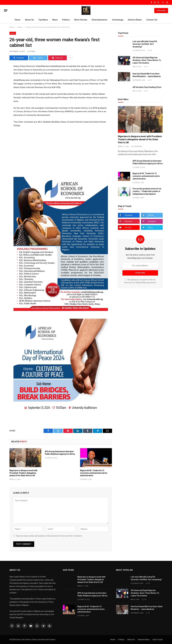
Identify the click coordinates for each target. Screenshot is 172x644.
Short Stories (81, 20)
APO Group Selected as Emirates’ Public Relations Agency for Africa (60, 453)
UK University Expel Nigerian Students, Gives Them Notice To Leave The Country (147, 60)
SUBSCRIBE (161, 11)
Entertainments (100, 20)
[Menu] (6, 10)
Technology (118, 20)
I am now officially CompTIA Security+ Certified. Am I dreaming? (145, 44)
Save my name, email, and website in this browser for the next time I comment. (49, 536)
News (55, 20)
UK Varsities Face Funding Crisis (147, 87)
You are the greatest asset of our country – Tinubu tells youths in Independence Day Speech (147, 191)
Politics (66, 20)
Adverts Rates (135, 20)
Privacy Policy (141, 283)
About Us (29, 20)
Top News (43, 20)
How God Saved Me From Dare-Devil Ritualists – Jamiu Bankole (147, 75)
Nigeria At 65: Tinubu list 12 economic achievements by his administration (94, 473)
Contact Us (152, 20)
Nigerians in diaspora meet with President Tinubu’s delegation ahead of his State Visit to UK (23, 473)
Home (18, 20)
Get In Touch (158, 640)
